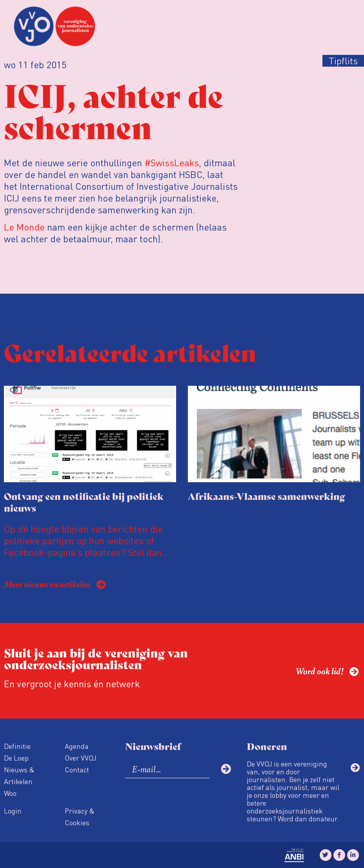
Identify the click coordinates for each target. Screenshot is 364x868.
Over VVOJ (81, 758)
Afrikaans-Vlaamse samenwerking (267, 496)
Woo (10, 793)
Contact (77, 769)
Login (13, 811)
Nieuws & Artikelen (19, 775)
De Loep (16, 758)
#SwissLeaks (172, 163)
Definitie (17, 746)
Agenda (77, 746)
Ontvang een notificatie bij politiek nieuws (84, 502)
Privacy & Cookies (80, 816)
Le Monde (24, 227)
